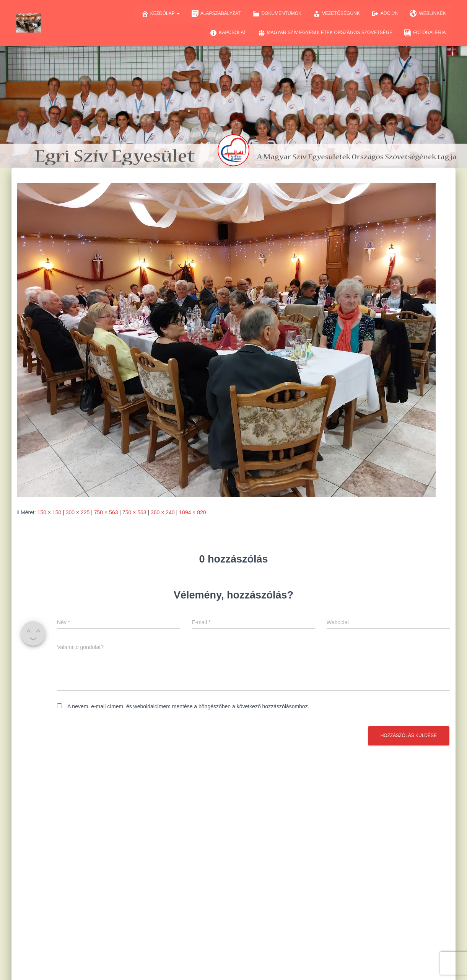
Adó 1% (385, 14)
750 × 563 (106, 512)
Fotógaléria (425, 33)
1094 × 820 (192, 512)
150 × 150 (50, 512)
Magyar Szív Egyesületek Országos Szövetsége (325, 33)
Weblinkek (428, 14)
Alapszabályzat (216, 14)
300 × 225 (78, 512)
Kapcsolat (228, 33)
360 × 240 (163, 512)
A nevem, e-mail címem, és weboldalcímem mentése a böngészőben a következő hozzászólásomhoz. (188, 706)
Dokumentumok (277, 14)
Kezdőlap (160, 14)
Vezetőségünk (336, 14)
